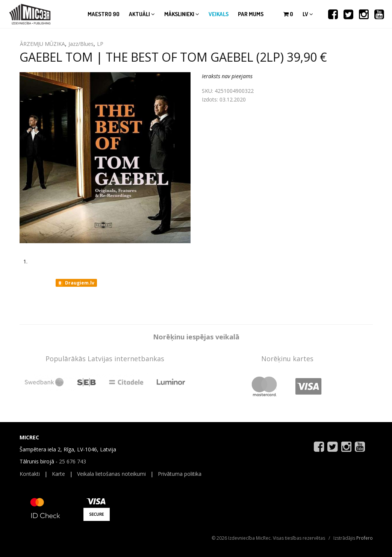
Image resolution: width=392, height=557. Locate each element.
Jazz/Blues (81, 44)
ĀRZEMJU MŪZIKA (42, 44)
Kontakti (30, 474)
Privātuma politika (180, 474)
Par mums (251, 14)
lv (308, 14)
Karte (58, 474)
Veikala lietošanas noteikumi (111, 474)
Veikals (219, 14)
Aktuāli (142, 14)
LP (100, 44)
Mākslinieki (182, 14)
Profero (365, 538)
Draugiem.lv (76, 283)
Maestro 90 (104, 14)
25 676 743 (73, 461)
